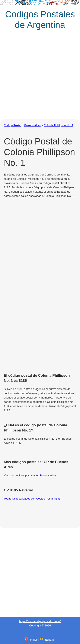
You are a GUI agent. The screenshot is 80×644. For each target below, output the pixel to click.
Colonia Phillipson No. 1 (58, 125)
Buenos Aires (33, 125)
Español (50, 640)
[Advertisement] (40, 77)
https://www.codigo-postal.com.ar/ (40, 621)
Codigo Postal (12, 125)
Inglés (34, 640)
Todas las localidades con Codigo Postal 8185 (32, 499)
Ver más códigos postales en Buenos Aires (30, 475)
